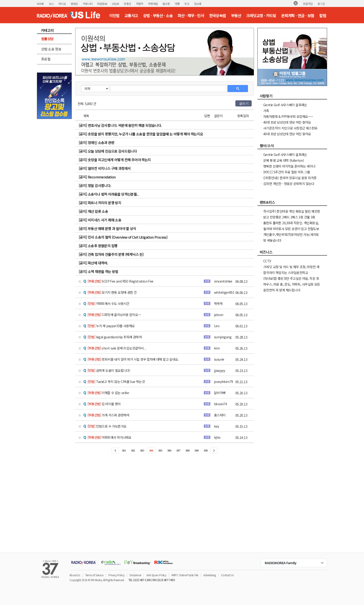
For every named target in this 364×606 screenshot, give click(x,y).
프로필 (46, 59)
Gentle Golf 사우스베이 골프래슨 (285, 105)
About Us (75, 575)
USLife (115, 4)
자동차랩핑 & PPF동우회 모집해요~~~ (288, 116)
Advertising (210, 575)
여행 (177, 4)
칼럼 (323, 16)
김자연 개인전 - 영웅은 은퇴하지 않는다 (289, 184)
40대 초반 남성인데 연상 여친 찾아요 (287, 122)
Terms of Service (94, 575)
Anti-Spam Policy (156, 575)
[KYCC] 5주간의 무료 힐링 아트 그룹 (287, 172)
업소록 (198, 4)
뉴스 (51, 4)
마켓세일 (153, 4)
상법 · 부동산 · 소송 (158, 16)
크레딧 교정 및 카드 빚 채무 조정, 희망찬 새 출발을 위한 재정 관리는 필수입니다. (291, 269)
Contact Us (227, 575)
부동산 (127, 4)
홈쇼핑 (166, 4)
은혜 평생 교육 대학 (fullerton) (284, 160)
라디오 (62, 4)
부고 (187, 4)
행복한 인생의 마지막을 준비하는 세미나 (289, 166)
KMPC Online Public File (185, 575)
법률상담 (47, 39)
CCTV (267, 261)
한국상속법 (218, 16)
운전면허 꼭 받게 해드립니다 (282, 290)
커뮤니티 (88, 4)
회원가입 (308, 4)
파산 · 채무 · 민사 (191, 16)
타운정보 (102, 4)
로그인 (321, 4)
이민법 (114, 16)
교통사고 (131, 16)
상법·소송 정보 (51, 49)
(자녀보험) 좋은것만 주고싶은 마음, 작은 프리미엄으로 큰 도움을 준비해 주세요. (291, 281)
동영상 (74, 4)
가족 (266, 111)
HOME (41, 4)
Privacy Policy (116, 575)
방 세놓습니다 (272, 240)
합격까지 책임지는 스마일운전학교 (286, 273)
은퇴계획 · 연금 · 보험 (298, 16)
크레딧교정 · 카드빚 (261, 16)
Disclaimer (135, 575)
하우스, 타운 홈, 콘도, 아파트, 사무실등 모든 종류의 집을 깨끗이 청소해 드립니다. (292, 287)
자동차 (140, 4)
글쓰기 (244, 103)
